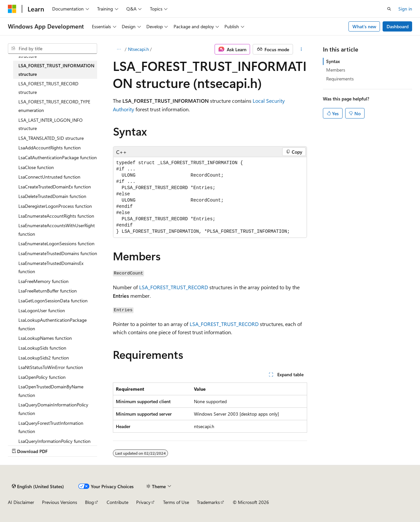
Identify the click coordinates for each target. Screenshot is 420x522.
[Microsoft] (12, 9)
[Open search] (389, 9)
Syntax (333, 61)
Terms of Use (176, 502)
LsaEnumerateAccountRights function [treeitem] (56, 216)
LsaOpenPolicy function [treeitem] (42, 377)
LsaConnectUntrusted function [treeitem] (49, 177)
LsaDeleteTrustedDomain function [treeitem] (52, 196)
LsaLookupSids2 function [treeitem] (44, 358)
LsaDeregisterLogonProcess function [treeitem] (55, 206)
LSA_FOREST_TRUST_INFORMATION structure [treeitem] (56, 70)
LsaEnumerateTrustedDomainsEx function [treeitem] (51, 267)
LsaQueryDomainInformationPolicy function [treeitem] (53, 409)
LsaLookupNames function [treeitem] (45, 338)
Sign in (405, 9)
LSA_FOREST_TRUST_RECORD (174, 287)
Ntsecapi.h (138, 49)
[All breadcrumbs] (119, 49)
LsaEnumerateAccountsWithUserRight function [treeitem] (57, 230)
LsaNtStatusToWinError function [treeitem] (51, 367)
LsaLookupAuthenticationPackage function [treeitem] (52, 324)
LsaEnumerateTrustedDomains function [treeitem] (58, 253)
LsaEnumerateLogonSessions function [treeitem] (56, 243)
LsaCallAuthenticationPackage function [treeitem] (58, 157)
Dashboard (398, 26)
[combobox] (52, 49)
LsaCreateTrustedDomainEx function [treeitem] (55, 187)
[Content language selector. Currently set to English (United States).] (38, 486)
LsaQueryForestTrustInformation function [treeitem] (51, 427)
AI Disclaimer (21, 502)
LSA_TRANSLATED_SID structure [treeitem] (51, 138)
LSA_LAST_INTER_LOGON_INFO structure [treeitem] (51, 124)
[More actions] (301, 49)
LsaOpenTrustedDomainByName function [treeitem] (51, 391)
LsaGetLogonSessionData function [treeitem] (53, 301)
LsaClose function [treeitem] (36, 167)
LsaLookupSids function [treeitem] (42, 348)
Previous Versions (60, 502)
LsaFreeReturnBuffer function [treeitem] (48, 291)
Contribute (117, 502)
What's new (364, 26)
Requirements (340, 79)
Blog (89, 502)
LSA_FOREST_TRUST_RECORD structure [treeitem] (48, 88)
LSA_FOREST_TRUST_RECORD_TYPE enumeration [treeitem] (54, 106)
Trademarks (208, 502)
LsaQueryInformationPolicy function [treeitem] (54, 441)
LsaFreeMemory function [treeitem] (43, 281)
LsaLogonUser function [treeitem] (42, 310)
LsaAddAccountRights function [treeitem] (50, 148)
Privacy (143, 502)
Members (336, 70)
